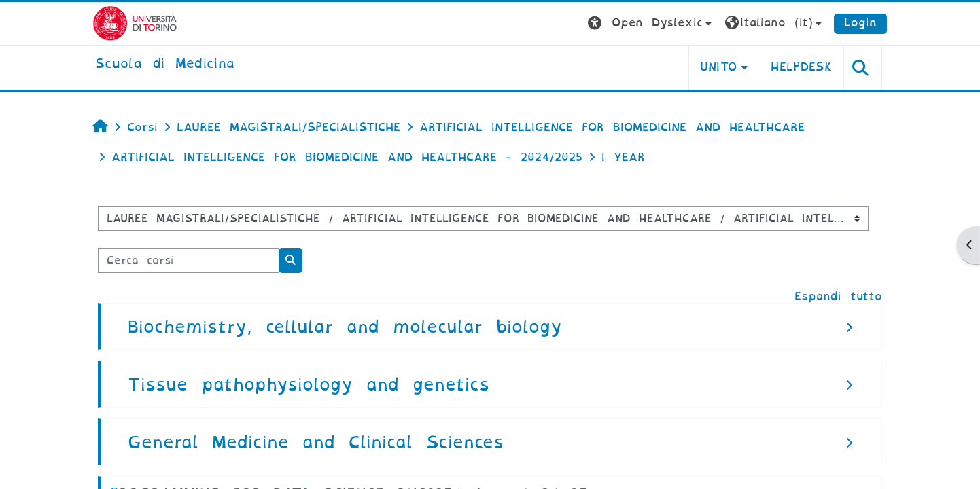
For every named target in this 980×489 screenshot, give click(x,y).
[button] (651, 23)
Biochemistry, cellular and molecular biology (345, 327)
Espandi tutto (838, 296)
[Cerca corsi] (189, 260)
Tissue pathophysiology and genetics (309, 385)
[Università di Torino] (135, 23)
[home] (165, 65)
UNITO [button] (719, 67)
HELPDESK (802, 67)
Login (860, 23)
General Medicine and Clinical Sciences (316, 442)
